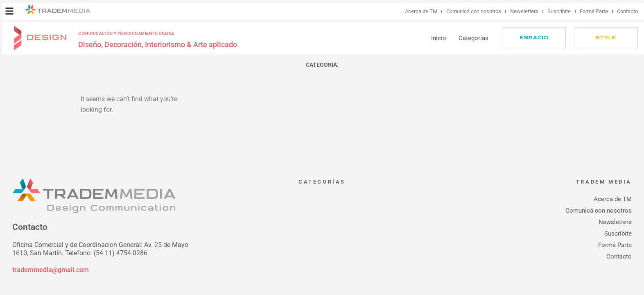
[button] (9, 11)
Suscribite (559, 11)
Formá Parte (594, 11)
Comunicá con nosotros (474, 11)
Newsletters (524, 11)
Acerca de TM (421, 11)
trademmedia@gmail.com (51, 270)
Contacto (627, 11)
